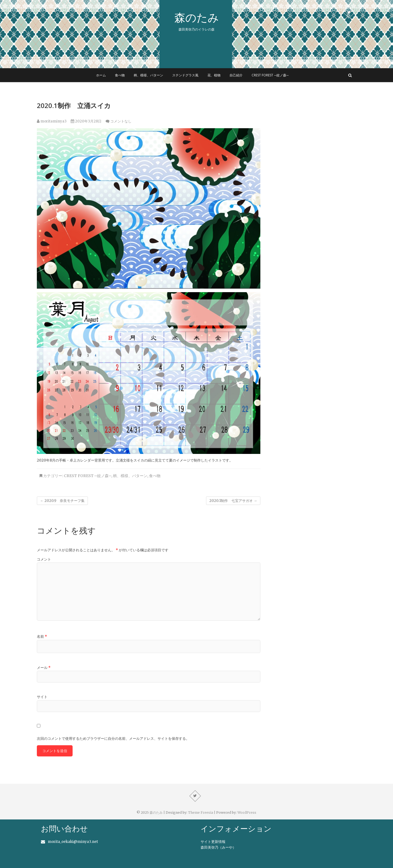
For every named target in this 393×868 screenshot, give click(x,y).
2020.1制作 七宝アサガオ (233, 501)
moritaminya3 (52, 121)
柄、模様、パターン (148, 75)
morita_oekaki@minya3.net (73, 842)
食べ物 (120, 75)
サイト (42, 697)
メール (44, 668)
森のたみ (197, 17)
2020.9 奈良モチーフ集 (62, 501)
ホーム (101, 75)
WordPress (247, 812)
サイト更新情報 (213, 842)
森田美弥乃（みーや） (218, 847)
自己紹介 (236, 75)
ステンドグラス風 (185, 75)
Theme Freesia (201, 812)
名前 (42, 637)
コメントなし (121, 121)
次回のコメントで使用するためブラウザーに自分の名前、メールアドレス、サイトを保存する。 (113, 739)
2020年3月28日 (86, 121)
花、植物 (214, 75)
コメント (44, 559)
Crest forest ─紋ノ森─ (270, 75)
